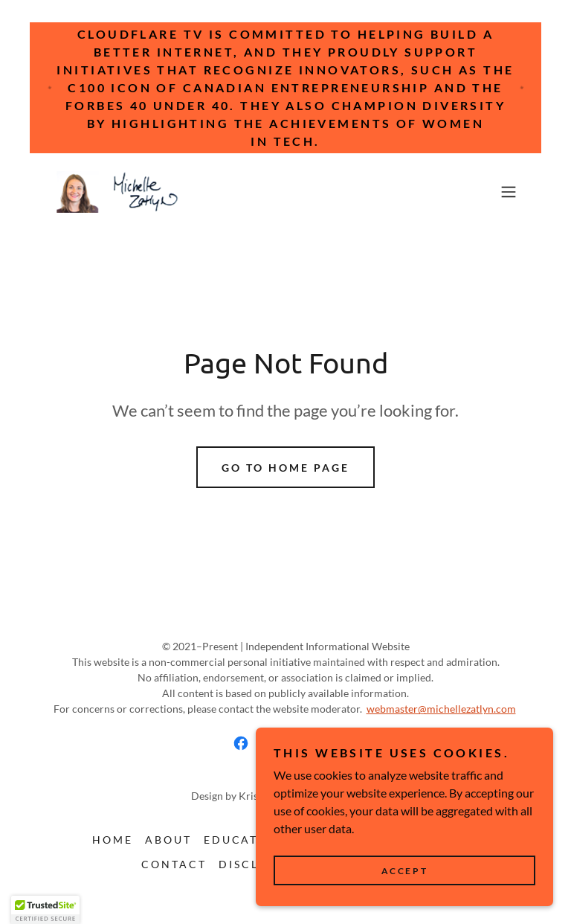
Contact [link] (174, 864)
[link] (119, 192)
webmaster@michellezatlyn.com (441, 709)
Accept (404, 871)
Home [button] (113, 840)
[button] (509, 192)
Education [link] (244, 840)
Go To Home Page (285, 468)
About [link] (168, 840)
